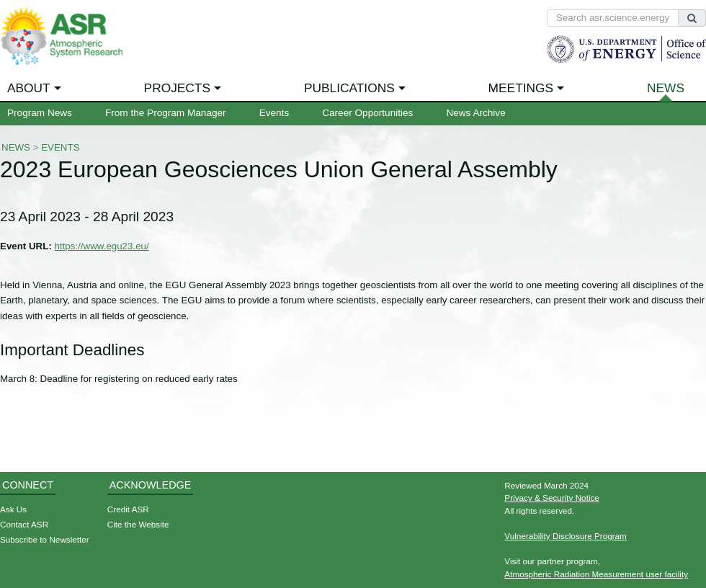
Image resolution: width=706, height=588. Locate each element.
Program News (40, 113)
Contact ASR (24, 524)
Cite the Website (138, 524)
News (666, 88)
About (29, 88)
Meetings (521, 88)
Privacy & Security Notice (552, 498)
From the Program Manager (166, 113)
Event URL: (26, 246)
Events (274, 113)
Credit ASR (128, 509)
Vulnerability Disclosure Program (566, 536)
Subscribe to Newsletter (45, 539)
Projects (177, 88)
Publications (349, 88)
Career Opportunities (367, 113)
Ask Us (13, 509)
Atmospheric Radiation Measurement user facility (596, 574)
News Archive (475, 113)
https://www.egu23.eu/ (102, 246)
